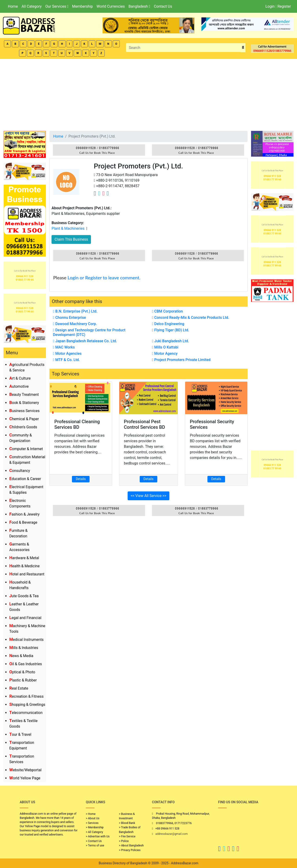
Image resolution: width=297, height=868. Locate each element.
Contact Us (163, 6)
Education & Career (25, 479)
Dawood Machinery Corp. (75, 324)
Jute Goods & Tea (24, 596)
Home (13, 6)
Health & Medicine (24, 566)
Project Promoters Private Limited (181, 360)
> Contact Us (94, 841)
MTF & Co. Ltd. (66, 360)
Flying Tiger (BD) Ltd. (171, 330)
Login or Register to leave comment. (104, 278)
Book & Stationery (24, 403)
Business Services (24, 411)
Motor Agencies (67, 353)
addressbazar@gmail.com (171, 834)
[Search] (183, 48)
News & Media (21, 656)
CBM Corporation (167, 311)
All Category (32, 6)
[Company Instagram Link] (103, 193)
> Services (92, 823)
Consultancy (20, 471)
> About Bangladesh (131, 845)
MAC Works (64, 347)
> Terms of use (95, 845)
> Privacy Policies (130, 850)
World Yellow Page (25, 778)
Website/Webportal (25, 770)
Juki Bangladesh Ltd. (171, 341)
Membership (82, 6)
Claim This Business (71, 239)
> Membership (95, 827)
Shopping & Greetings (27, 705)
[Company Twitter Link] (99, 193)
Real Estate (19, 688)
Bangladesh (139, 6)
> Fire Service (127, 836)
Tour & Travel (20, 734)
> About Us (93, 818)
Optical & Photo (22, 672)
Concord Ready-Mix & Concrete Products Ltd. (191, 318)
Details (81, 479)
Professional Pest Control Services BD (145, 424)
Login (270, 6)
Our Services (57, 6)
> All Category (94, 832)
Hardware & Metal (24, 558)
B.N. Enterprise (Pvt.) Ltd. (75, 311)
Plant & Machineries (68, 228)
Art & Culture (20, 378)
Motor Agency (165, 353)
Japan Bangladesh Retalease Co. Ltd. (85, 341)
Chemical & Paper (24, 419)
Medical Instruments (26, 640)
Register (284, 6)
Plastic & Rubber (23, 680)
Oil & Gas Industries (26, 664)
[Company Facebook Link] (95, 193)
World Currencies (111, 6)
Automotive (19, 386)
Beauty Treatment (24, 395)
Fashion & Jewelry (24, 514)
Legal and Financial (25, 618)
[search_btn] (243, 48)
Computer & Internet (26, 449)
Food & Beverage (23, 522)
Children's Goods (23, 427)
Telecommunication (26, 713)
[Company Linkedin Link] (108, 193)
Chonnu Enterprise (69, 318)
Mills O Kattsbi (165, 347)
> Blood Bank (127, 823)
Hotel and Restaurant (27, 574)
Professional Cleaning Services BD (77, 424)
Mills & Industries (24, 648)
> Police (124, 841)
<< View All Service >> (148, 496)
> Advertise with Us (98, 836)
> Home (91, 814)
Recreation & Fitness (26, 696)
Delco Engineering (168, 324)
